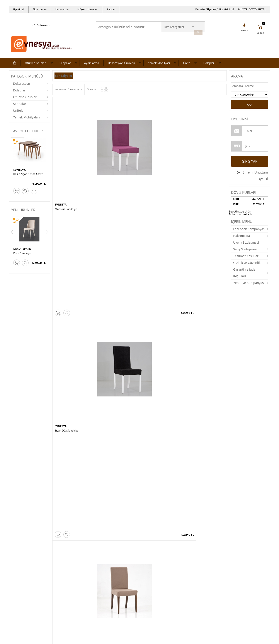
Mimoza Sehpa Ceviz (155, 356)
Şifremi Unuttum (255, 175)
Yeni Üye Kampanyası (249, 285)
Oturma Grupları (36, 66)
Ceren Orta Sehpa (196, 356)
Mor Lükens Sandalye (68, 201)
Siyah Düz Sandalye (110, 141)
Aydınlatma (92, 66)
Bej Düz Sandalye (152, 141)
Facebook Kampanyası (249, 232)
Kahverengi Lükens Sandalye (72, 261)
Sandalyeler (65, 78)
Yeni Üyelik (148, 563)
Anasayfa (104, 563)
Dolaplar (209, 66)
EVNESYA (20, 173)
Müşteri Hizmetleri (88, 9)
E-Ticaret (126, 638)
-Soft (117, 638)
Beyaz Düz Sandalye (198, 141)
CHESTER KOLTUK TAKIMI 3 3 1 (204, 476)
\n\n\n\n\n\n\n (41, 40)
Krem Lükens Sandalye (112, 201)
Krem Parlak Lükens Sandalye (160, 201)
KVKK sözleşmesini (28, 531)
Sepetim (103, 589)
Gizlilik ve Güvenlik (247, 265)
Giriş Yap (250, 164)
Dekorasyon (22, 86)
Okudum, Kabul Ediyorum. (41, 531)
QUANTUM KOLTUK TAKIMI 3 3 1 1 (73, 477)
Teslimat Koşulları (246, 259)
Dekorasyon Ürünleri (121, 66)
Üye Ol (263, 181)
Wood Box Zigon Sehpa (156, 416)
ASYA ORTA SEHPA (110, 476)
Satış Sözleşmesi (245, 252)
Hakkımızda (62, 9)
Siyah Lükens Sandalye (112, 261)
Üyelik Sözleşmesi (246, 245)
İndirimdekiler (106, 576)
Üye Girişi (19, 9)
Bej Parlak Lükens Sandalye (202, 201)
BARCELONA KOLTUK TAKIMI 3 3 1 (204, 417)
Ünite (187, 66)
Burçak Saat (62, 416)
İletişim (111, 9)
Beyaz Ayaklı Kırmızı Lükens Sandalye (161, 263)
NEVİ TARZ (193, 352)
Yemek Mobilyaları (26, 120)
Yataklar (16, 596)
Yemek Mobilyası (159, 66)
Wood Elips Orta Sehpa (156, 476)
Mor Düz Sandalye (66, 141)
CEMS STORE (63, 412)
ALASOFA (61, 472)
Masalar (16, 589)
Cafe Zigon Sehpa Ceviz (69, 356)
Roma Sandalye (23, 256)
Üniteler (19, 113)
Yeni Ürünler (106, 570)
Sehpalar (65, 66)
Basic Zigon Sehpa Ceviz (28, 177)
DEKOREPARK (23, 251)
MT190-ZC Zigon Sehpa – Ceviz (117, 356)
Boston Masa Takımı (111, 416)
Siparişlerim (40, 9)
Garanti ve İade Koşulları (244, 275)
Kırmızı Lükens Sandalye (200, 261)
